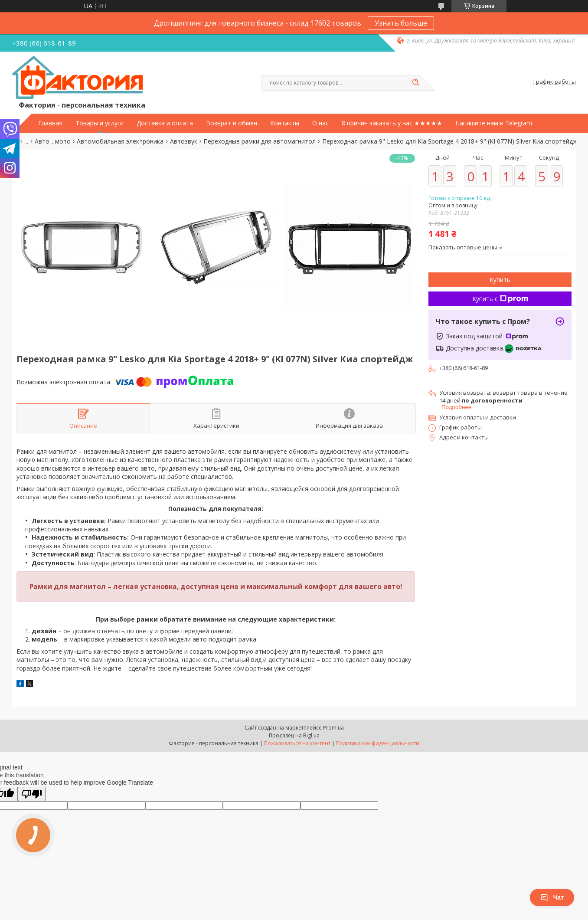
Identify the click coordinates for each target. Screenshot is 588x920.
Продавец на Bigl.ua (294, 735)
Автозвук (184, 141)
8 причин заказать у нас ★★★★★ (392, 123)
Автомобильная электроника (120, 141)
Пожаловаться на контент (297, 743)
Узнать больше (401, 23)
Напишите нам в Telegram (494, 123)
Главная (50, 123)
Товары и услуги (100, 123)
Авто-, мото (53, 141)
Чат (552, 897)
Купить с (500, 299)
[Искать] (415, 83)
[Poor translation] (32, 794)
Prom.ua (333, 728)
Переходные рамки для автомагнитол (260, 141)
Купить (500, 280)
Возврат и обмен (232, 123)
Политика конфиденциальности (378, 743)
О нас (320, 123)
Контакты (285, 123)
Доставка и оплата (165, 123)
